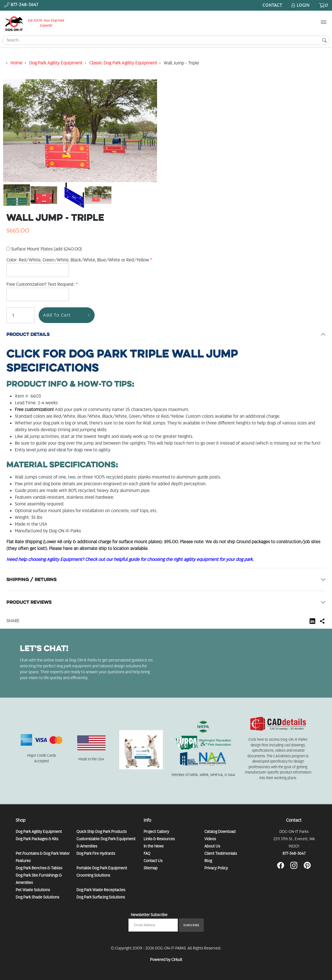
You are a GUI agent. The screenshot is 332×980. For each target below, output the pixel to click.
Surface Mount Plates (44, 249)
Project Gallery (156, 832)
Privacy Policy (216, 868)
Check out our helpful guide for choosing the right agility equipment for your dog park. (169, 559)
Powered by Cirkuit (166, 960)
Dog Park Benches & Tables (39, 868)
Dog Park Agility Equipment (39, 832)
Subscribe (191, 925)
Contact (272, 5)
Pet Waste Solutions (33, 890)
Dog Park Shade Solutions (37, 897)
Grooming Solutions (93, 875)
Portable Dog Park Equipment (102, 868)
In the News (154, 846)
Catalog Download (220, 832)
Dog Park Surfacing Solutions (101, 897)
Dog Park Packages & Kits (37, 839)
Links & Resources (159, 839)
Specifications (122, 361)
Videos (210, 839)
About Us (212, 846)
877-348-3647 (294, 853)
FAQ (147, 853)
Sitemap (151, 868)
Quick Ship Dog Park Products (101, 832)
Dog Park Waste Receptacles (101, 890)
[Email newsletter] (153, 925)
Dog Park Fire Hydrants (96, 853)
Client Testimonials (221, 853)
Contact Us (153, 861)
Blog (208, 861)
